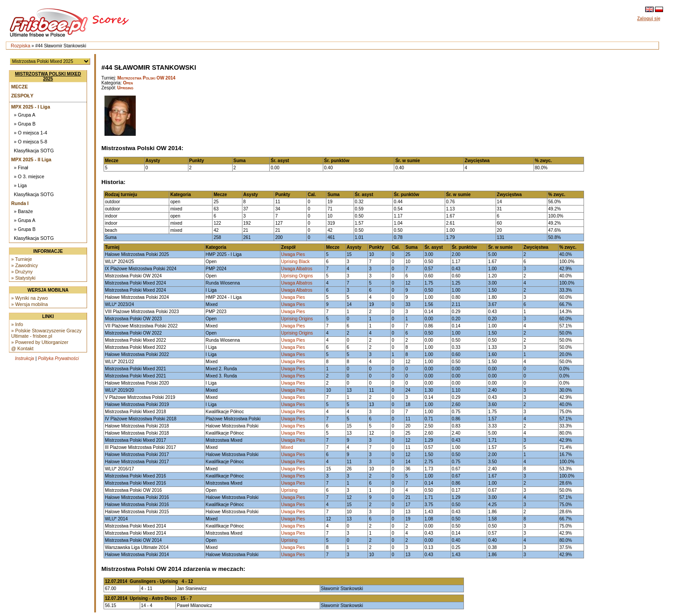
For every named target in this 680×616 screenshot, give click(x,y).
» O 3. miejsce (29, 176)
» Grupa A (25, 115)
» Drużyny (22, 272)
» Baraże (23, 211)
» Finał (21, 168)
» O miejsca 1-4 (31, 133)
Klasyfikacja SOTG (34, 151)
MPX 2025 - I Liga (31, 107)
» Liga (20, 185)
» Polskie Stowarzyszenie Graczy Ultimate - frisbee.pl (46, 333)
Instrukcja (24, 358)
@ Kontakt (22, 348)
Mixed (287, 447)
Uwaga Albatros (297, 269)
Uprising (125, 88)
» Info (17, 324)
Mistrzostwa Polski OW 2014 (146, 78)
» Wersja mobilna (29, 304)
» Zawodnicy (25, 265)
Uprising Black (296, 262)
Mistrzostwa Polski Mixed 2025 (48, 76)
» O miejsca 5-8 (31, 142)
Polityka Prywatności (58, 358)
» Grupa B (25, 124)
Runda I (20, 203)
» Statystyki (23, 278)
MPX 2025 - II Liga (31, 159)
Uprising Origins (297, 276)
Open (128, 83)
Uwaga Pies (293, 254)
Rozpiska (21, 46)
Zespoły (22, 96)
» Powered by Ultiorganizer (40, 342)
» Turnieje (22, 259)
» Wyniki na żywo (29, 298)
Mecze (19, 87)
